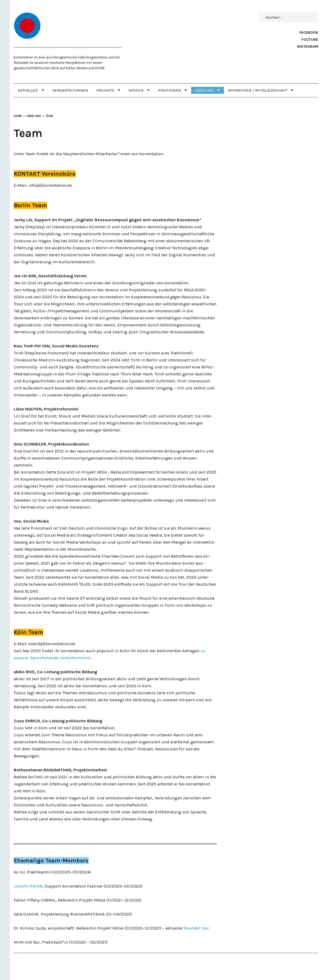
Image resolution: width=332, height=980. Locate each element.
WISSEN (136, 90)
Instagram (308, 46)
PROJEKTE (105, 90)
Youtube (310, 39)
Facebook (309, 32)
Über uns (204, 90)
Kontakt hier (197, 928)
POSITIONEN (170, 90)
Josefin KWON (28, 886)
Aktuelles (28, 90)
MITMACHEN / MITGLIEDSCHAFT (258, 90)
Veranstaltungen (70, 90)
